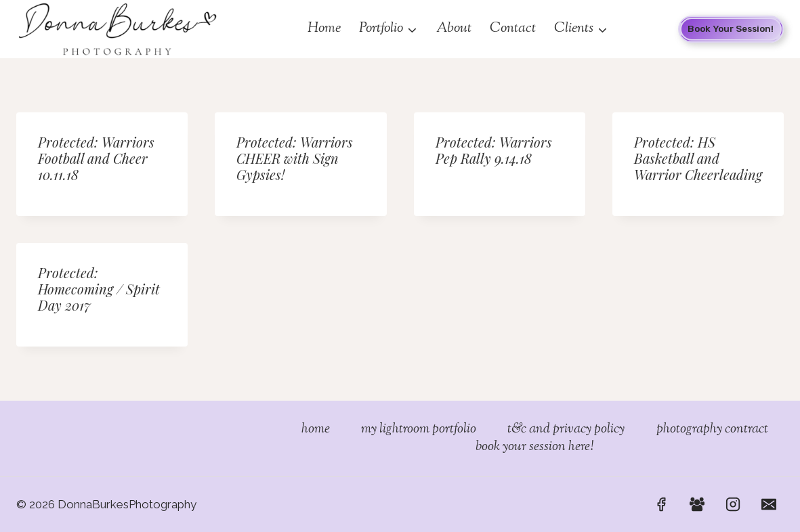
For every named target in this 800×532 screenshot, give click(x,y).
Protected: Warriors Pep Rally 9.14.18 (494, 150)
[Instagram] (733, 504)
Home (324, 28)
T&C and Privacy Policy (566, 430)
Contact (513, 28)
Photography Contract (712, 430)
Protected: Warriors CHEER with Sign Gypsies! (295, 158)
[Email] (769, 504)
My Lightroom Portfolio (419, 430)
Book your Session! (731, 28)
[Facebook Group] (697, 504)
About (454, 28)
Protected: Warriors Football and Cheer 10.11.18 (96, 158)
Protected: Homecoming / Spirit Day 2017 (99, 289)
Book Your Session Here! (534, 447)
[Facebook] (661, 504)
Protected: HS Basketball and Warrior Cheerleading (698, 158)
